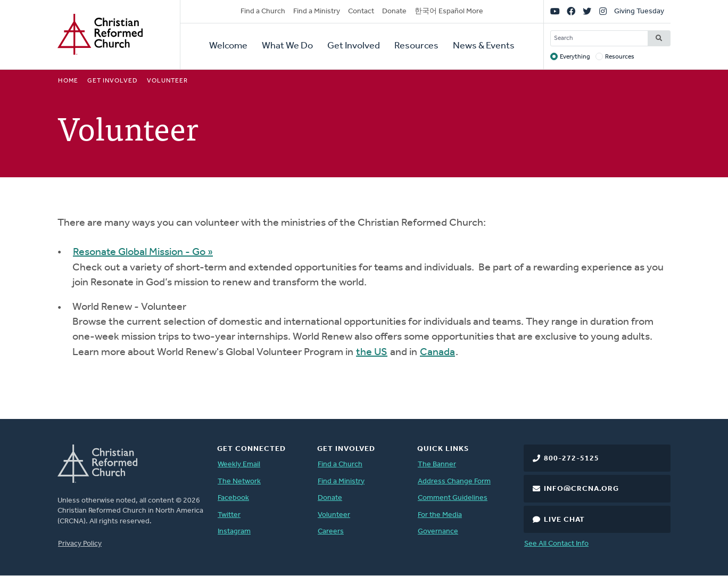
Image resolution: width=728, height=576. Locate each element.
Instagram (234, 532)
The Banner (437, 464)
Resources (416, 46)
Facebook (233, 498)
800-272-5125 (572, 459)
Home (68, 81)
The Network (239, 482)
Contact (361, 11)
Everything (575, 57)
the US (372, 352)
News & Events (484, 46)
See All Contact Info (556, 544)
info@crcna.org (581, 489)
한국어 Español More (449, 11)
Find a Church (263, 11)
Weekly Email (239, 464)
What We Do (287, 46)
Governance (438, 532)
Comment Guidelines (453, 498)
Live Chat (564, 520)
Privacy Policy (80, 544)
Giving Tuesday (639, 11)
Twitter (229, 515)
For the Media (440, 515)
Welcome (228, 46)
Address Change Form (454, 482)
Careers (331, 532)
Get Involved (354, 46)
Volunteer (334, 515)
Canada (437, 352)
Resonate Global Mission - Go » (143, 252)
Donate (394, 11)
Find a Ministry (317, 11)
